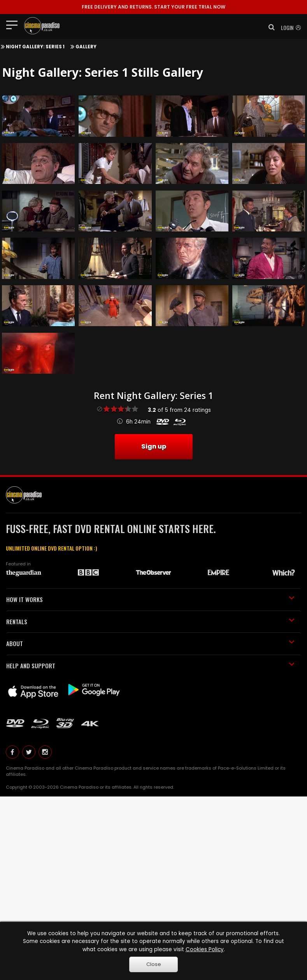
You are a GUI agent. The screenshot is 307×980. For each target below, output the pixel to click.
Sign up (154, 446)
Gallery (86, 47)
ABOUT (150, 643)
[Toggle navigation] (14, 25)
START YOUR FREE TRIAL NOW (153, 7)
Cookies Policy (205, 949)
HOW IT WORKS (150, 599)
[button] (269, 27)
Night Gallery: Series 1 (35, 47)
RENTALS (150, 622)
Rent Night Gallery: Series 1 (153, 396)
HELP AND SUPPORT (150, 666)
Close (154, 964)
